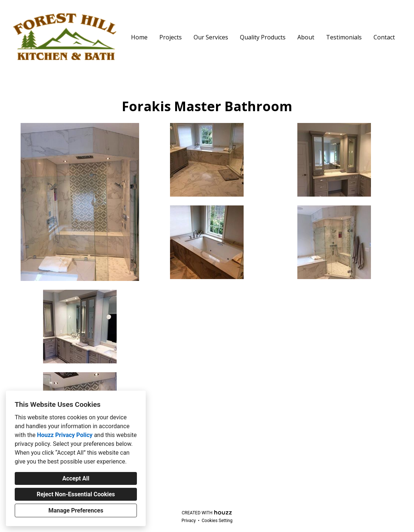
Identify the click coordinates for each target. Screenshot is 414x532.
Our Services (211, 37)
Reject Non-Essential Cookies (76, 494)
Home (139, 37)
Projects (171, 37)
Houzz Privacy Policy (65, 435)
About (306, 37)
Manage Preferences (76, 510)
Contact (384, 37)
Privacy (189, 521)
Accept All (76, 478)
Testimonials (344, 37)
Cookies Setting (217, 521)
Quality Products (263, 37)
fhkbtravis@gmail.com (207, 502)
